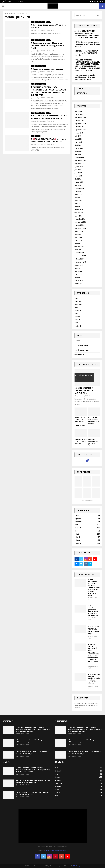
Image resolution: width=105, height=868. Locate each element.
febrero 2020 (79, 247)
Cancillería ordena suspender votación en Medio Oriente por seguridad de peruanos (85, 77)
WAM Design (77, 866)
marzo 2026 (79, 114)
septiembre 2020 (80, 228)
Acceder (77, 341)
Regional (48, 22)
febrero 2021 (79, 213)
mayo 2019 (78, 274)
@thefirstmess (87, 500)
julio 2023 (78, 136)
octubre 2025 (79, 121)
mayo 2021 (78, 204)
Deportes (78, 301)
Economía (78, 304)
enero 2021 (78, 216)
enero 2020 (78, 250)
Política (43, 22)
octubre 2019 (79, 259)
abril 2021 (78, 207)
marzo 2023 (79, 148)
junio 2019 (78, 271)
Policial (77, 320)
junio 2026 (78, 111)
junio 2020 (78, 237)
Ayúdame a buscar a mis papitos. (47, 69)
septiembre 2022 (80, 164)
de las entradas (82, 345)
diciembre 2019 (80, 253)
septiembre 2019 (80, 262)
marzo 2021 (79, 210)
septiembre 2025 (80, 124)
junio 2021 (78, 201)
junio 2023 (78, 139)
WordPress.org (80, 355)
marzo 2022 (79, 182)
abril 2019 (78, 277)
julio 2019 (78, 268)
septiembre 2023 (80, 130)
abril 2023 (78, 145)
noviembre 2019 (80, 256)
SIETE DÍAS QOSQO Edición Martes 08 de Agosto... (93, 442)
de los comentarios (83, 350)
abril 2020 (78, 244)
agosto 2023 (79, 133)
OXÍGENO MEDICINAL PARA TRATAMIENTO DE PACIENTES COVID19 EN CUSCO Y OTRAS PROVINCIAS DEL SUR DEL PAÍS (49, 91)
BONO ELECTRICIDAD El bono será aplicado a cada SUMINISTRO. (48, 140)
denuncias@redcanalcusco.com (56, 850)
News (76, 314)
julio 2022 (78, 170)
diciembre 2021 (80, 188)
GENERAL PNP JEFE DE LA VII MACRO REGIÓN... (81, 441)
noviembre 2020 (80, 222)
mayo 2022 (78, 176)
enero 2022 (78, 185)
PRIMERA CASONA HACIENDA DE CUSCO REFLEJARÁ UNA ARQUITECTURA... (80, 422)
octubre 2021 (79, 191)
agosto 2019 (79, 265)
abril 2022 (78, 179)
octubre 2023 (79, 127)
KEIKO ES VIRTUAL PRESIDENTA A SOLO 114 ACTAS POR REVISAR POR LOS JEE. (87, 53)
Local (33, 22)
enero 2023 (78, 154)
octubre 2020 (79, 225)
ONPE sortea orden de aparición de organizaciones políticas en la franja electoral (87, 44)
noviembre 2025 (80, 118)
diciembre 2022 (80, 158)
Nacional (78, 311)
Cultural (77, 298)
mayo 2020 (78, 241)
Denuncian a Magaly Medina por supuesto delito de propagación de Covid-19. (47, 46)
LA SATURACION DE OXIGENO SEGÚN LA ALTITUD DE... (84, 391)
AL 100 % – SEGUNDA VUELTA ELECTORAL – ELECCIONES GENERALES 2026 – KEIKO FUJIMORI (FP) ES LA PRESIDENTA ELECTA (94, 588)
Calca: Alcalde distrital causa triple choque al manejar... (93, 421)
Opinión (37, 22)
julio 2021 (78, 198)
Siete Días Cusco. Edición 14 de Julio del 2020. (48, 26)
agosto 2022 (79, 167)
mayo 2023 (78, 142)
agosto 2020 (79, 231)
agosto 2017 (79, 284)
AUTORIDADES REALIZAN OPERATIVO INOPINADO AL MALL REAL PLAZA (49, 117)
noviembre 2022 (80, 161)
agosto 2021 (79, 194)
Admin (34, 30)
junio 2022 (78, 173)
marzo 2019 (79, 281)
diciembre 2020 (80, 219)
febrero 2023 (79, 151)
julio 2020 (78, 234)
